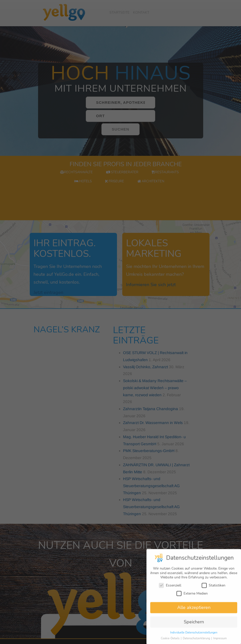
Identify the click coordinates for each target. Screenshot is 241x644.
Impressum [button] (220, 641)
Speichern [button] (194, 625)
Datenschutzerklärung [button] (197, 641)
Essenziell (170, 588)
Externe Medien (192, 596)
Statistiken (214, 588)
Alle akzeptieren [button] (194, 610)
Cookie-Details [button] (171, 641)
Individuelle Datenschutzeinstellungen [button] (194, 636)
